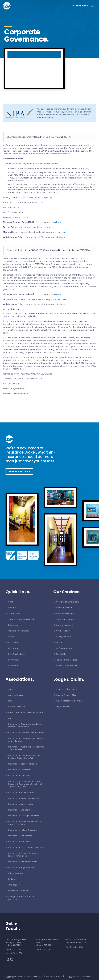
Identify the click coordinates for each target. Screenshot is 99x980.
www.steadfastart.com (14, 284)
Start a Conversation (19, 471)
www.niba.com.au (46, 118)
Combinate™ (87, 976)
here (59, 222)
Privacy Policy (11, 976)
